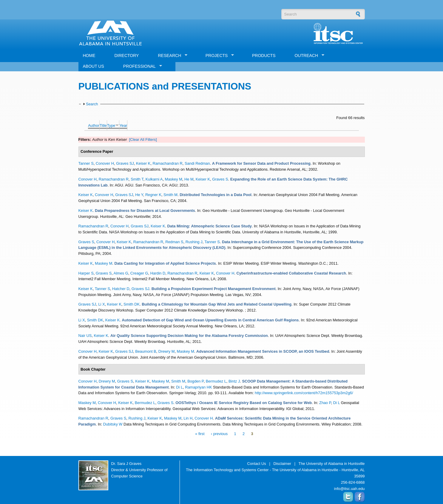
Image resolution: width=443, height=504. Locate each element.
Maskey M (174, 179)
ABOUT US (94, 66)
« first (200, 434)
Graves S (220, 179)
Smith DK (132, 304)
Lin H (188, 418)
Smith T (137, 179)
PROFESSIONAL (140, 66)
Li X (101, 304)
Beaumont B (146, 351)
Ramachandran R (168, 163)
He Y (139, 195)
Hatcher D (121, 289)
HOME (89, 56)
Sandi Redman (197, 163)
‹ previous (219, 434)
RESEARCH (170, 56)
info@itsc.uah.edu (349, 489)
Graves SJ (125, 163)
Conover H (105, 163)
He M (189, 179)
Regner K (153, 195)
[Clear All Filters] (143, 140)
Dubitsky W (113, 424)
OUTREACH (307, 56)
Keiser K (143, 163)
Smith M (170, 195)
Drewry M (167, 351)
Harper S (86, 273)
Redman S (174, 242)
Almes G (121, 273)
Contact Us (256, 464)
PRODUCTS (264, 56)
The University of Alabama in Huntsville (332, 464)
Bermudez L (216, 381)
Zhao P (325, 403)
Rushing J (194, 242)
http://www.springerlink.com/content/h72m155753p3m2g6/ (304, 393)
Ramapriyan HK (198, 387)
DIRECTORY (127, 56)
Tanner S (86, 163)
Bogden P (196, 381)
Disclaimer (282, 464)
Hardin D (158, 273)
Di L (179, 387)
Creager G (139, 273)
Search (92, 104)
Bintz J (234, 381)
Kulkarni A (154, 179)
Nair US (85, 336)
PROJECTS (218, 56)
